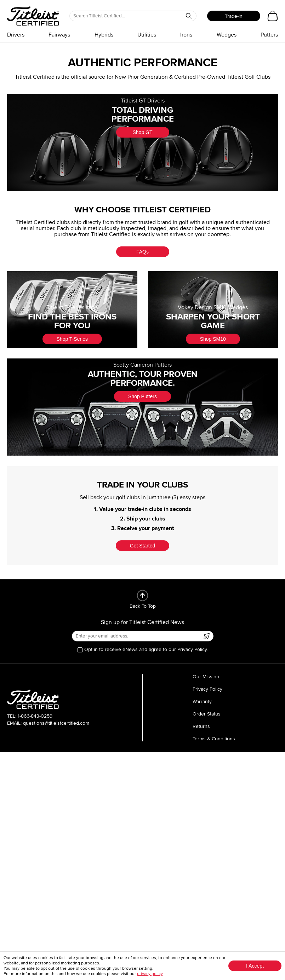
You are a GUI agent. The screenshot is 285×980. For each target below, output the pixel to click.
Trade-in (234, 16)
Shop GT (142, 132)
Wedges (227, 35)
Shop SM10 (213, 339)
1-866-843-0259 (35, 716)
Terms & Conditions (214, 739)
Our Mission (206, 677)
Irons (186, 35)
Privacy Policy (207, 689)
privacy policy (150, 974)
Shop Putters (142, 396)
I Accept (255, 966)
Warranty (202, 701)
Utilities (147, 35)
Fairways (59, 35)
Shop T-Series (72, 339)
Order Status (207, 714)
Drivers (16, 35)
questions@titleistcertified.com (56, 723)
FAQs (142, 252)
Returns (201, 726)
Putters (269, 35)
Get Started (143, 546)
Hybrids (104, 35)
